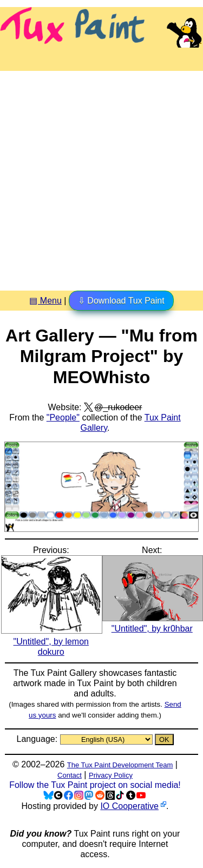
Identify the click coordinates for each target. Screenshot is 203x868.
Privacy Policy (111, 775)
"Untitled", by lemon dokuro (52, 641)
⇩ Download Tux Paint (121, 301)
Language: (38, 739)
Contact (70, 775)
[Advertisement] (101, 177)
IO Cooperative (129, 806)
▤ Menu (45, 301)
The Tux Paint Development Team (120, 765)
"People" (63, 417)
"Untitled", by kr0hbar (153, 623)
